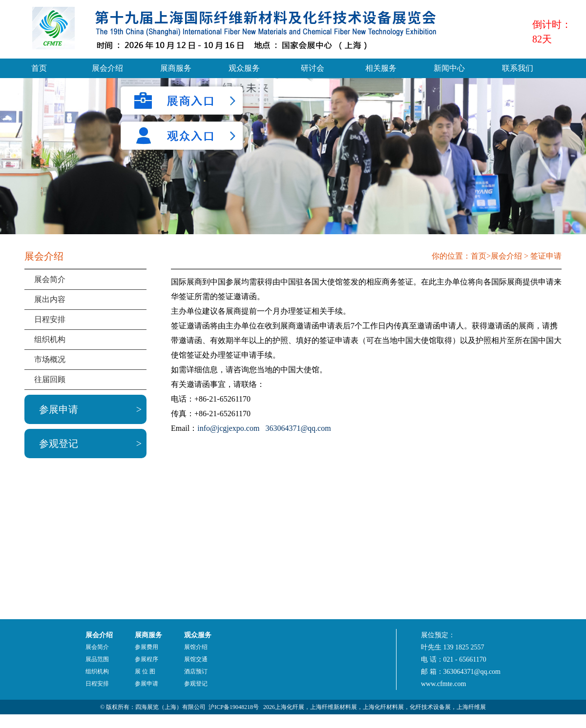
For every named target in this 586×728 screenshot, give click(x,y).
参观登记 (59, 444)
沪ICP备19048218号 (234, 707)
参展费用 (146, 647)
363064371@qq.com (298, 428)
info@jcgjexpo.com (228, 428)
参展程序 (146, 659)
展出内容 (50, 299)
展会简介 (50, 279)
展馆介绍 (196, 647)
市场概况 (50, 359)
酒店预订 (196, 671)
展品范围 (97, 659)
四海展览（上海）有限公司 (170, 707)
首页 (39, 68)
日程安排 (50, 319)
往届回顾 (50, 379)
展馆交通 (196, 659)
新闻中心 (449, 68)
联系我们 (518, 68)
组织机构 (50, 339)
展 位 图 (145, 671)
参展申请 (59, 409)
